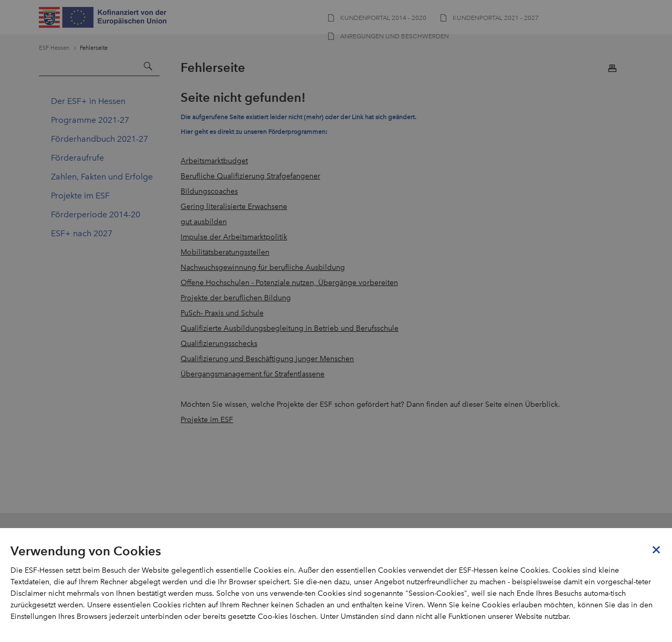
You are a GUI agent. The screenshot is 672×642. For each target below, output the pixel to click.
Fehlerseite (94, 48)
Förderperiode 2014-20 (96, 214)
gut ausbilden (204, 222)
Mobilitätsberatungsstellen (225, 252)
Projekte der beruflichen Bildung (236, 298)
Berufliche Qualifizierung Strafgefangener (250, 176)
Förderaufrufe (77, 158)
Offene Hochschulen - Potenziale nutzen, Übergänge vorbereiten (289, 283)
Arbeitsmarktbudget (214, 161)
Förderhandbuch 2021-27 (99, 139)
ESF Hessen (54, 48)
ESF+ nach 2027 (82, 233)
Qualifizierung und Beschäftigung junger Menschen (267, 359)
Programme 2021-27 (90, 120)
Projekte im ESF (80, 196)
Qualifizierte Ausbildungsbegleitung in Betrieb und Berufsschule (290, 328)
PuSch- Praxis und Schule (222, 313)
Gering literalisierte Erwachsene (234, 207)
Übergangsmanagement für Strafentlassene (253, 374)
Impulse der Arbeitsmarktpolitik (234, 237)
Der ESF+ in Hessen (88, 101)
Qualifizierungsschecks (219, 344)
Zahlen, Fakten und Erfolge (102, 177)
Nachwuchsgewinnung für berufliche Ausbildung (263, 267)
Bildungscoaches (209, 191)
